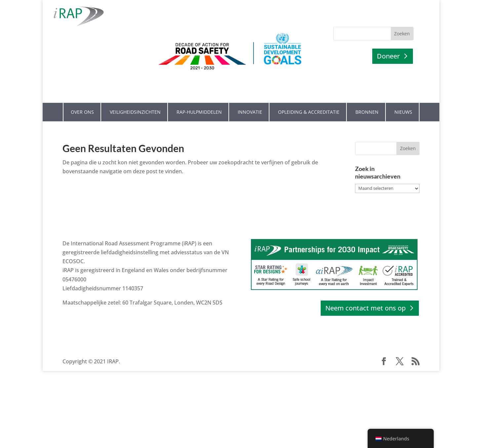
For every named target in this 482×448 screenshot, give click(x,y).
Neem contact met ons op (365, 296)
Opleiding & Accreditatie (309, 100)
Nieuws (403, 100)
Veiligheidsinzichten (135, 100)
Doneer (388, 56)
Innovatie (250, 100)
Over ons (82, 100)
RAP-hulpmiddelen (199, 100)
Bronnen (367, 100)
